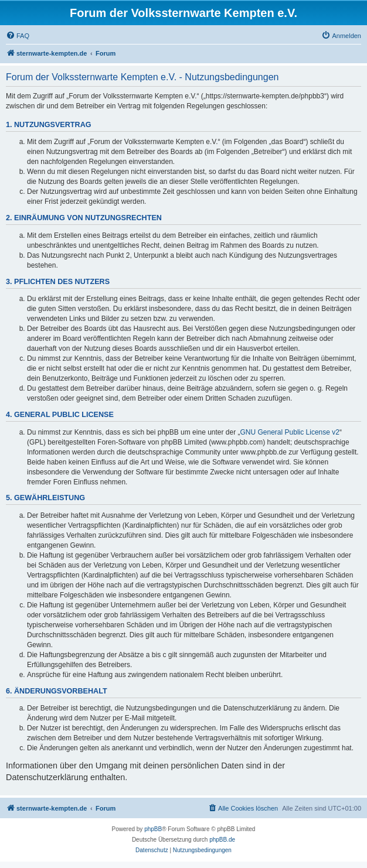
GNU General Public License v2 (290, 432)
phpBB (153, 829)
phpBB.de (222, 840)
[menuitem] (18, 36)
